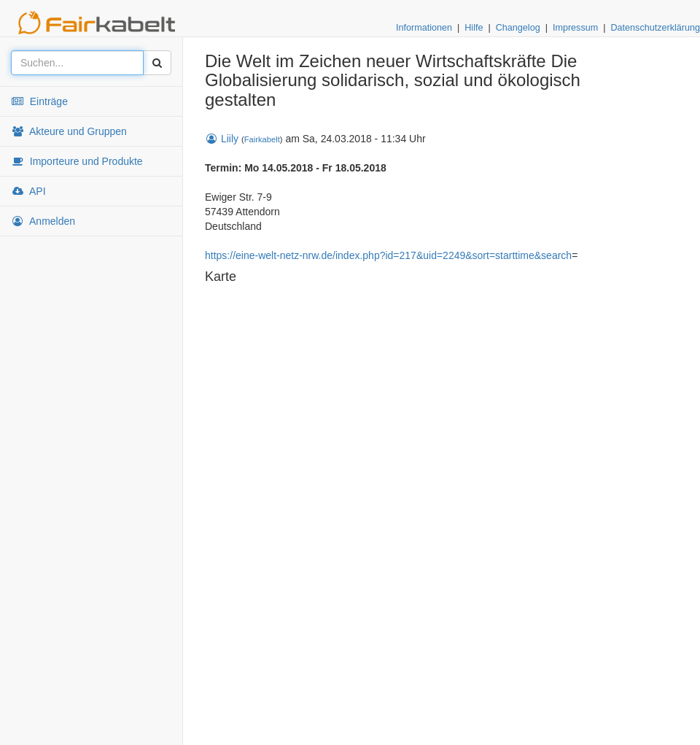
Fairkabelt (262, 139)
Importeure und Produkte (77, 161)
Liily (222, 139)
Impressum (575, 28)
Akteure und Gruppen (69, 131)
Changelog (518, 28)
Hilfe (474, 28)
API (28, 191)
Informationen (424, 28)
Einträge (39, 101)
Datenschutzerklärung (655, 28)
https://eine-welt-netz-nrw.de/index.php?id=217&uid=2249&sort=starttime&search (388, 255)
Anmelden (43, 221)
